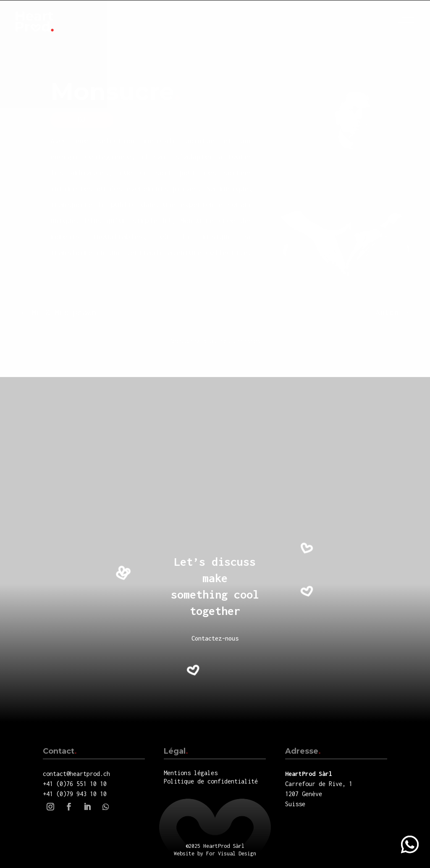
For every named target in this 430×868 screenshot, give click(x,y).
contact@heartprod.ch (76, 774)
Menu (409, 20)
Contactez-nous (215, 638)
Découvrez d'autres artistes (215, 341)
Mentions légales (191, 773)
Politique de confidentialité (211, 781)
